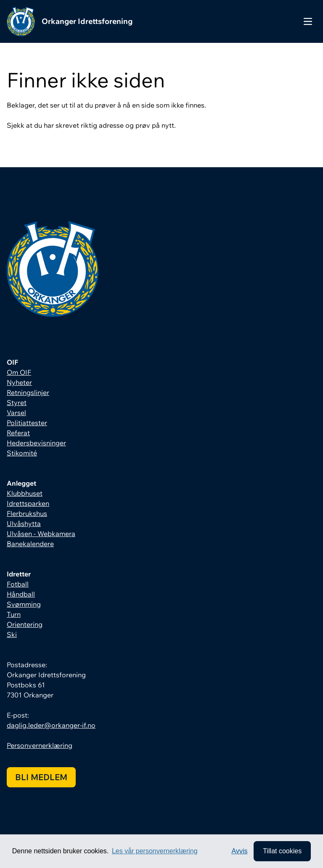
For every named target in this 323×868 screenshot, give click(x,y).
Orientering (25, 624)
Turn (14, 614)
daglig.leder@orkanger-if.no (51, 725)
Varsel (16, 413)
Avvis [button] (240, 851)
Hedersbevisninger (36, 443)
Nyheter (19, 382)
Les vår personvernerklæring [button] (155, 851)
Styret (17, 402)
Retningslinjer (28, 392)
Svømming (24, 604)
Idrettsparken (28, 503)
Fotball (18, 584)
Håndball (21, 594)
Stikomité (22, 453)
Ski (12, 634)
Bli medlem (41, 777)
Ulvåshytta (24, 523)
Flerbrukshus (27, 513)
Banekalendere (30, 544)
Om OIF (19, 372)
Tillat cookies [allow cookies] (282, 851)
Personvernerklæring (40, 745)
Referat (18, 433)
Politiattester (27, 423)
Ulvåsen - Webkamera (41, 534)
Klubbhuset (25, 493)
